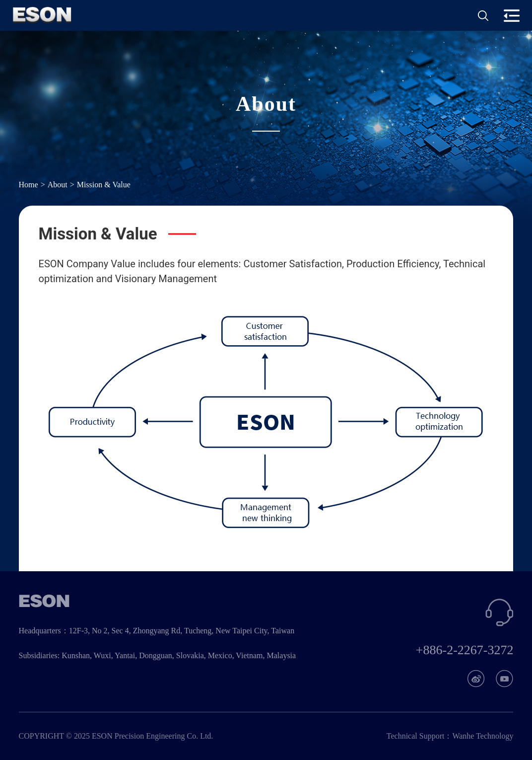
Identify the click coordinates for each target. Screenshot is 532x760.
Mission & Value (104, 185)
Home (29, 185)
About (58, 185)
